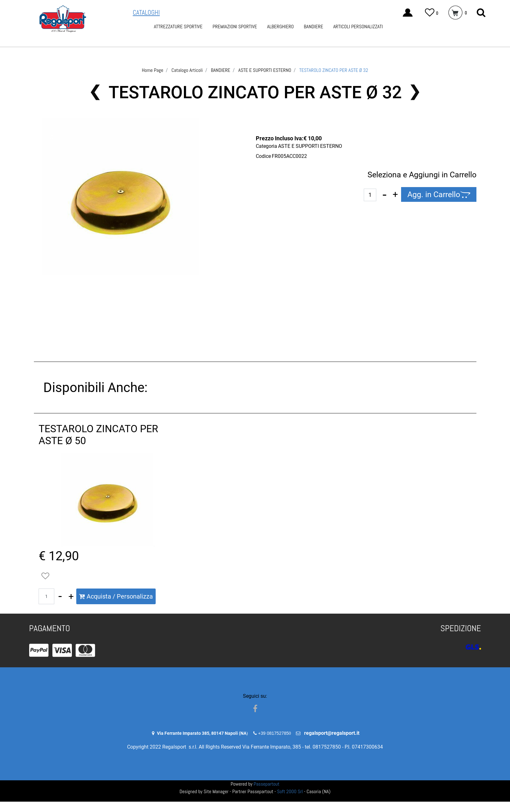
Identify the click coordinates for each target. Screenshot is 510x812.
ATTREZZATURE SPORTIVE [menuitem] (178, 27)
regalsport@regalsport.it (332, 733)
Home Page (153, 70)
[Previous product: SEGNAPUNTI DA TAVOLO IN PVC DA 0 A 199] (95, 92)
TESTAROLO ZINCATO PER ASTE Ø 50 (98, 435)
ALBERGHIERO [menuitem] (280, 27)
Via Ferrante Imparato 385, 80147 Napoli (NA (202, 733)
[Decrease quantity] (384, 195)
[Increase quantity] (395, 195)
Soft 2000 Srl (290, 791)
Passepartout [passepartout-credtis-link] (266, 784)
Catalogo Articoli (187, 70)
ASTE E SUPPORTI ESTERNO (265, 70)
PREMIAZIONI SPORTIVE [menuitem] (235, 27)
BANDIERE (221, 70)
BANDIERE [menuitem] (314, 27)
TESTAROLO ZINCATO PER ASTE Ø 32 (334, 70)
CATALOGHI (146, 12)
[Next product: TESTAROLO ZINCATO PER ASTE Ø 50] (415, 92)
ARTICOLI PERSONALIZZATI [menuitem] (358, 27)
